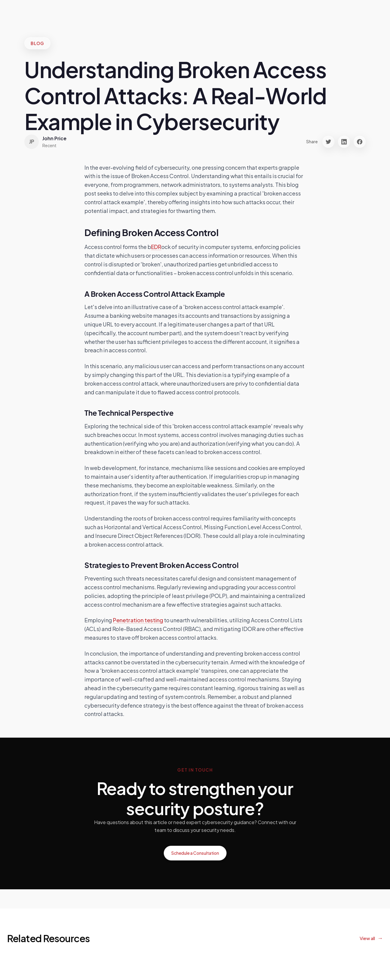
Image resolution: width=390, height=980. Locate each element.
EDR (156, 247)
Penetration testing (138, 620)
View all (367, 938)
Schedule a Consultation (195, 853)
